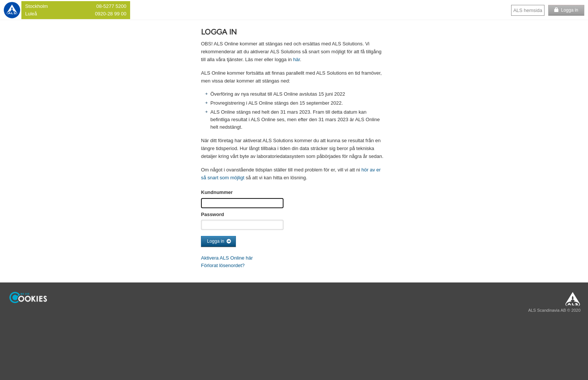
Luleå (31, 14)
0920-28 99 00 (111, 14)
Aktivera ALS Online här (227, 258)
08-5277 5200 (111, 6)
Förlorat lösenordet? (223, 265)
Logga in (570, 10)
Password (212, 214)
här (297, 59)
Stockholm (37, 6)
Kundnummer (217, 192)
